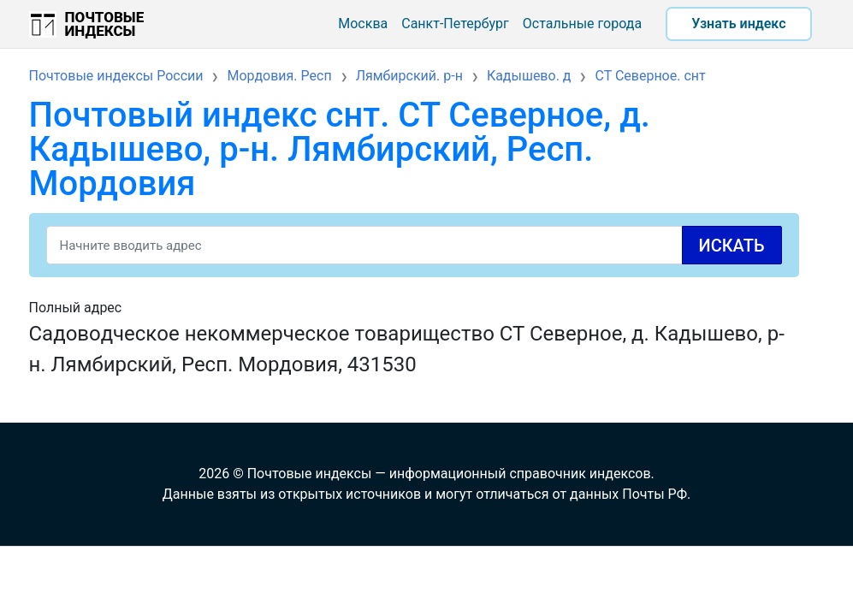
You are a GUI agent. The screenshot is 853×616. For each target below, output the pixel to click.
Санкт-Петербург (455, 24)
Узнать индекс (738, 24)
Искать (732, 246)
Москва (363, 24)
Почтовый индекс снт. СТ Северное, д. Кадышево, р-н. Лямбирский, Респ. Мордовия (340, 149)
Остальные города (582, 24)
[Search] (414, 245)
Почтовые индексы (105, 24)
